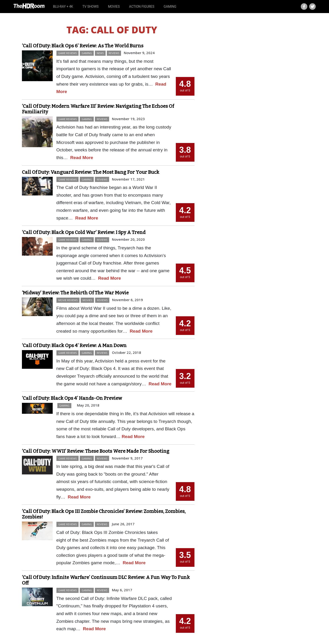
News (100, 53)
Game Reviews (68, 53)
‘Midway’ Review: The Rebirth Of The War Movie (75, 293)
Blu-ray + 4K (63, 7)
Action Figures (142, 7)
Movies (114, 7)
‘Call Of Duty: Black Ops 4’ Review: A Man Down (74, 345)
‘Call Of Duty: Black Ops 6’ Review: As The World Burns (83, 46)
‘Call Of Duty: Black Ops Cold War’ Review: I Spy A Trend (84, 232)
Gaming (170, 7)
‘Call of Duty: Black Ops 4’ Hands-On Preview (72, 398)
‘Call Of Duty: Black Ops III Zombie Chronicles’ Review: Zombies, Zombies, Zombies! (104, 514)
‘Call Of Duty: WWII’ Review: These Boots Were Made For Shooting (96, 451)
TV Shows (90, 7)
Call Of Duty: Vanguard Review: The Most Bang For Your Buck (91, 172)
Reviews (114, 53)
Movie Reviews (68, 300)
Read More (82, 158)
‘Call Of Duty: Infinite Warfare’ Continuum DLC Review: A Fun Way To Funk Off (106, 580)
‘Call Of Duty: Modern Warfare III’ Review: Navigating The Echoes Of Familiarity (98, 109)
